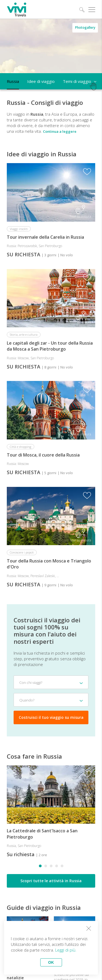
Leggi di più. (66, 950)
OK (51, 962)
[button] (40, 866)
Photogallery (85, 28)
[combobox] (51, 682)
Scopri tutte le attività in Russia (51, 881)
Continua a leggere (60, 131)
